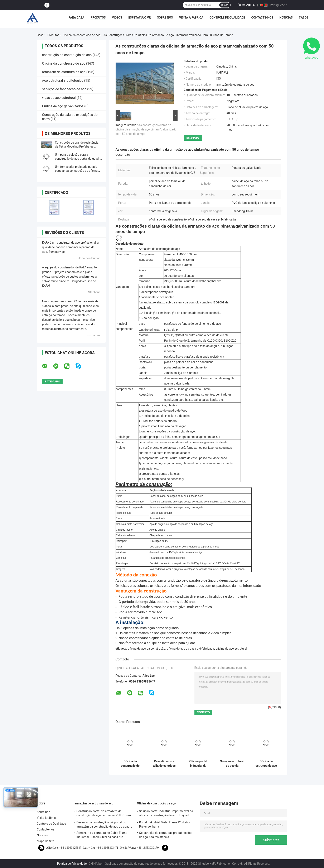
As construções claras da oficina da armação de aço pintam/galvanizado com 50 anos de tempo (146, 129)
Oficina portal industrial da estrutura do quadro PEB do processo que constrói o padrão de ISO (198, 764)
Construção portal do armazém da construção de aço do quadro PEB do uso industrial (104, 814)
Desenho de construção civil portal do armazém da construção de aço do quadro (104, 824)
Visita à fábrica (191, 18)
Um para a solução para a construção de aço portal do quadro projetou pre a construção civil (78, 159)
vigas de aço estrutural (59, 98)
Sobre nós (165, 18)
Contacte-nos (262, 18)
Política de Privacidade (72, 864)
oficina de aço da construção (146, 649)
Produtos (98, 18)
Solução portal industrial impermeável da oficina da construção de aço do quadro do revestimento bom (166, 814)
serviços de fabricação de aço (64, 89)
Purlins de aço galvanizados (63, 106)
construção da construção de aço (67, 55)
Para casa (76, 18)
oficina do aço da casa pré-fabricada (190, 649)
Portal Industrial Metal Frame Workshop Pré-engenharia (165, 824)
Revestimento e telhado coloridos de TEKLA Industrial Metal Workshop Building (164, 764)
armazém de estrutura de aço (64, 72)
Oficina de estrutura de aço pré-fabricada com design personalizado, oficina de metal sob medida (266, 764)
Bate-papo (193, 138)
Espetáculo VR (140, 18)
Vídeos (117, 18)
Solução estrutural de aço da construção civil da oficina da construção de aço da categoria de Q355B (232, 764)
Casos (304, 18)
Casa (40, 35)
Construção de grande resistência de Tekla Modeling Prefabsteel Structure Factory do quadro (77, 147)
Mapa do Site (46, 841)
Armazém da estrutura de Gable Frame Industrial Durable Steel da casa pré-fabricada (102, 835)
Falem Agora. (246, 5)
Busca (225, 5)
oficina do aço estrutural (231, 649)
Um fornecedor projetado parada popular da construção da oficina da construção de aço (78, 171)
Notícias (286, 18)
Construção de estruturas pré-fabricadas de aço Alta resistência (166, 835)
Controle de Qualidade (227, 18)
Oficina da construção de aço (81, 35)
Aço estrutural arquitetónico (63, 81)
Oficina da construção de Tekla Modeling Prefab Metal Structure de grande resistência (130, 764)
